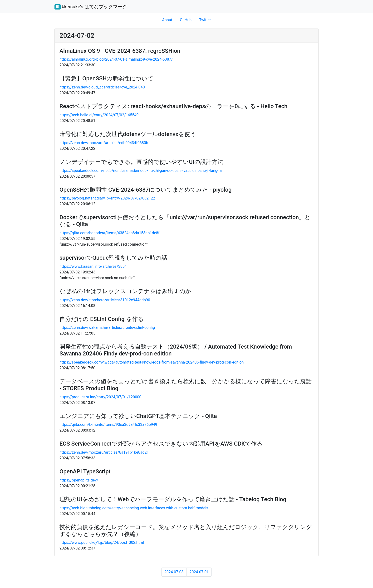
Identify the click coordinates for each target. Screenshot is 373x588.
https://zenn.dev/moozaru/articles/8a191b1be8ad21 (104, 452)
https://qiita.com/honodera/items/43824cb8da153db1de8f (109, 233)
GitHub (186, 20)
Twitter (205, 20)
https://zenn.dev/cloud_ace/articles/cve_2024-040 (102, 87)
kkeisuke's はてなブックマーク (91, 7)
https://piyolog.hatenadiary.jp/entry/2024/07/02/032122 (107, 198)
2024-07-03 (174, 572)
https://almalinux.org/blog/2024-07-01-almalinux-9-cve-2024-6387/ (116, 59)
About (167, 20)
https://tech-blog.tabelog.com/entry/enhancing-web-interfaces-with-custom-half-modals (134, 508)
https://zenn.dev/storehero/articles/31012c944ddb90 (105, 300)
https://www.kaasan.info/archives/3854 (93, 266)
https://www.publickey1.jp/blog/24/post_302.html (102, 542)
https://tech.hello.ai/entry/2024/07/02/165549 (99, 115)
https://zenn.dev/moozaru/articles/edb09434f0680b (104, 143)
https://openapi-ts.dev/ (79, 480)
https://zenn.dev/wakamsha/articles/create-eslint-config (107, 328)
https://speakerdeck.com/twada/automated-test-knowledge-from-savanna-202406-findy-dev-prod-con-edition (152, 362)
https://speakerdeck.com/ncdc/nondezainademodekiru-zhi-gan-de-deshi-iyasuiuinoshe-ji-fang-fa (141, 171)
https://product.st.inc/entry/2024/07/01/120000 (100, 397)
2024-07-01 (199, 572)
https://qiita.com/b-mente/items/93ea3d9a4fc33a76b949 (108, 425)
